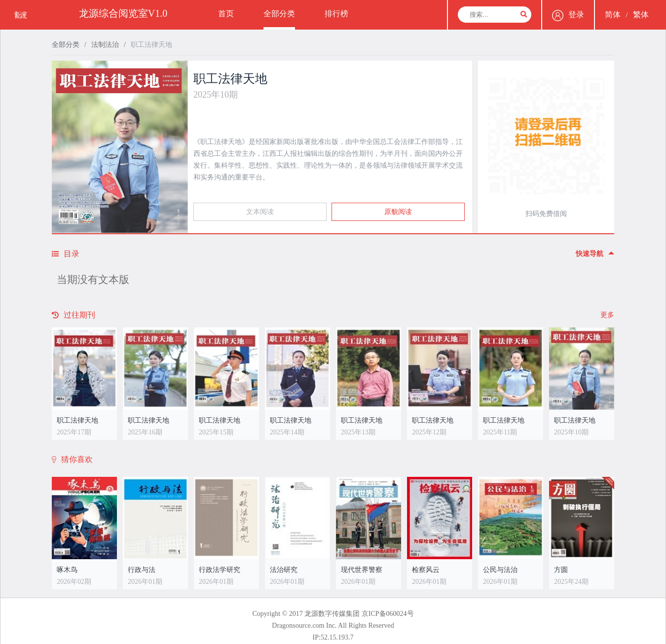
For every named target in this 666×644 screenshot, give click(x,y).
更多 (607, 315)
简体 (613, 15)
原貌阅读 (398, 212)
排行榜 (336, 14)
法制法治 (105, 45)
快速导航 (595, 254)
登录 (568, 16)
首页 (226, 14)
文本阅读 (260, 212)
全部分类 (279, 14)
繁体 (641, 15)
